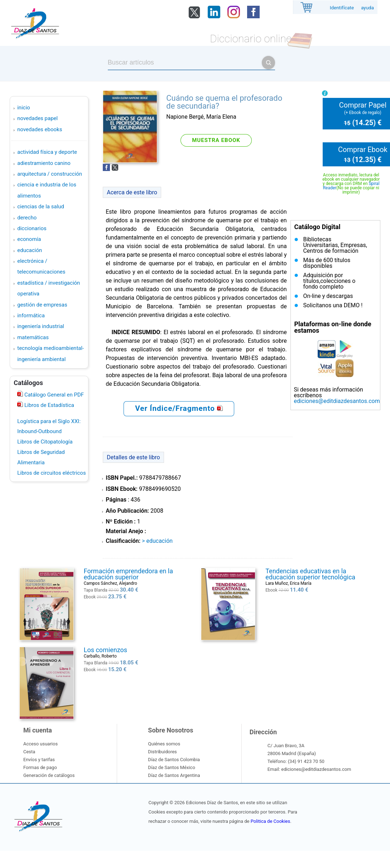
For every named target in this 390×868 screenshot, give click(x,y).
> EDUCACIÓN (157, 541)
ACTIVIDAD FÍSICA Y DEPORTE (47, 152)
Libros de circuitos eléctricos (51, 473)
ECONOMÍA (29, 239)
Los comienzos (105, 650)
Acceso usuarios (40, 744)
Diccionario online (251, 39)
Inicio (24, 108)
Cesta (29, 752)
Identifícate (342, 8)
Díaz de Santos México (171, 767)
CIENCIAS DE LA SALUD (41, 207)
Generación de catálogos (49, 775)
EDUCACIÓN (30, 250)
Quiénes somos (164, 744)
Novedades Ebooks (40, 129)
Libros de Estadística (49, 405)
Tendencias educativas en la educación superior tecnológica (310, 574)
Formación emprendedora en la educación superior (128, 574)
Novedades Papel (37, 118)
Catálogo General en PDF (53, 395)
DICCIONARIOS (32, 228)
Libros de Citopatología (45, 442)
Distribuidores (162, 752)
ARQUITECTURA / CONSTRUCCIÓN (50, 174)
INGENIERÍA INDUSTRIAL (41, 326)
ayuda (367, 8)
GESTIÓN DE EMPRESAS (42, 305)
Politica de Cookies (270, 821)
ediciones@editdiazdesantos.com (337, 401)
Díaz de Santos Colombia (174, 760)
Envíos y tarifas (39, 760)
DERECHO (27, 218)
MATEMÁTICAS (33, 337)
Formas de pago (40, 767)
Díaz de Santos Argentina (174, 775)
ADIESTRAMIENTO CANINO (44, 163)
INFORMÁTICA (31, 316)
